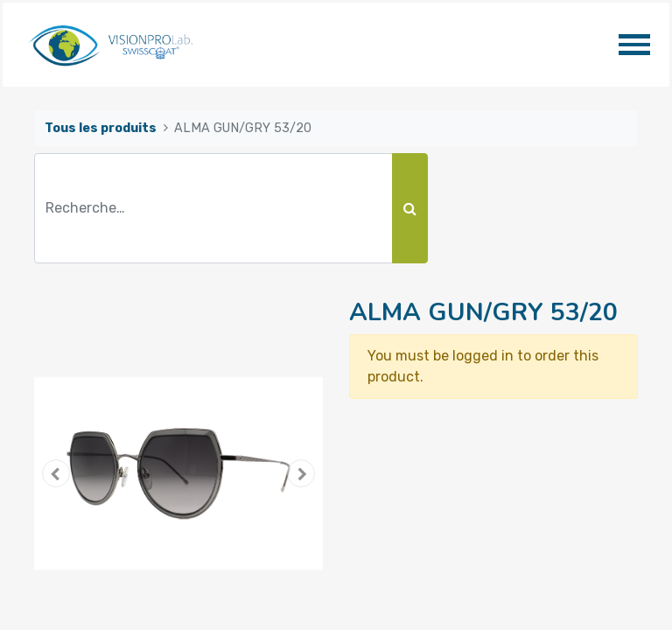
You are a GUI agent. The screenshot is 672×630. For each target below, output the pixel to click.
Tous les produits (101, 128)
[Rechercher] (410, 208)
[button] (56, 473)
